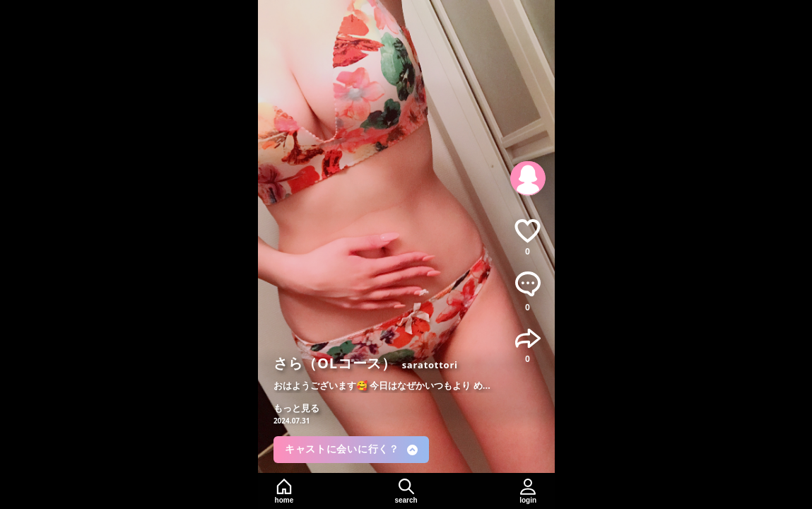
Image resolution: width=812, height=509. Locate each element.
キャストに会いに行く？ (351, 449)
